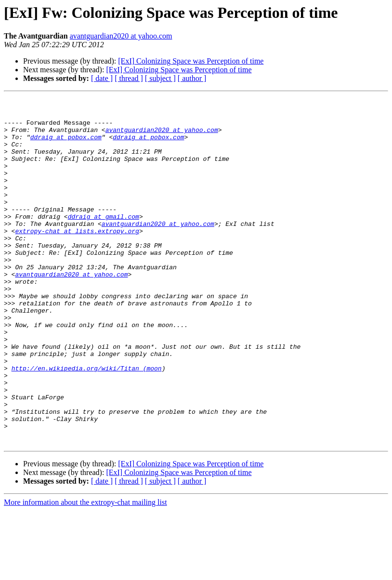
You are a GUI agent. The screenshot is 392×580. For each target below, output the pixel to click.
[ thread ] (129, 78)
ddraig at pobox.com (66, 145)
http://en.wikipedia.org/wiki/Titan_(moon (87, 423)
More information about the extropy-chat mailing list (85, 572)
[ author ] (192, 78)
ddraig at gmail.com (104, 241)
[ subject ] (160, 78)
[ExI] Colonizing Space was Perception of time (191, 61)
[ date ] (102, 78)
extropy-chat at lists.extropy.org (77, 258)
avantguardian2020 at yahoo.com (121, 36)
